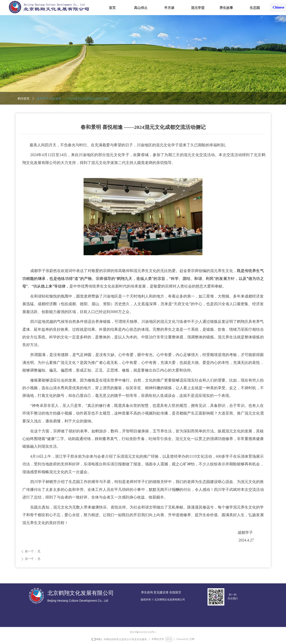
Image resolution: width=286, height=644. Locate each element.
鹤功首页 (24, 99)
